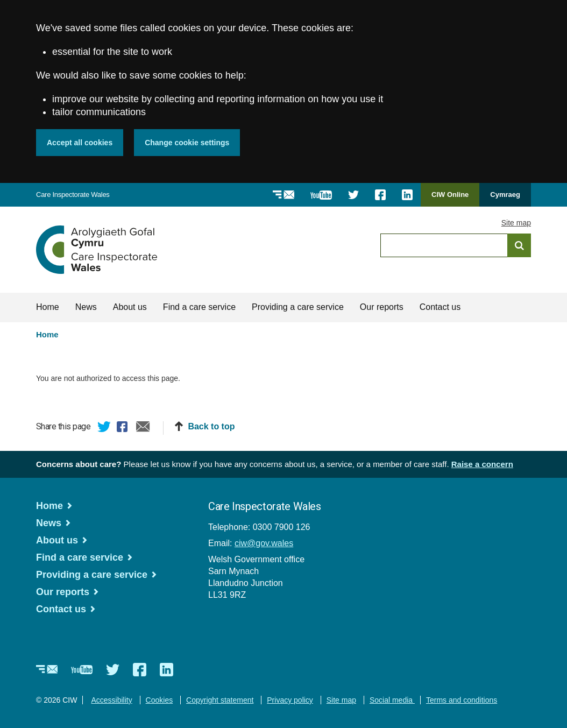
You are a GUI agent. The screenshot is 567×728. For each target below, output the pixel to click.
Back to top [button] (211, 426)
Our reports (382, 307)
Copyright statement (220, 700)
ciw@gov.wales (264, 543)
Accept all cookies (80, 143)
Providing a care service (298, 307)
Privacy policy (290, 700)
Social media (392, 700)
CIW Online (450, 198)
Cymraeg (505, 195)
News (86, 307)
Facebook (124, 428)
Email (143, 428)
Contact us (440, 307)
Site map (516, 223)
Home (48, 307)
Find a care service (199, 307)
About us (130, 307)
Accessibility (111, 700)
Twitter (104, 428)
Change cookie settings (187, 143)
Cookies (160, 700)
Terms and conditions (462, 700)
